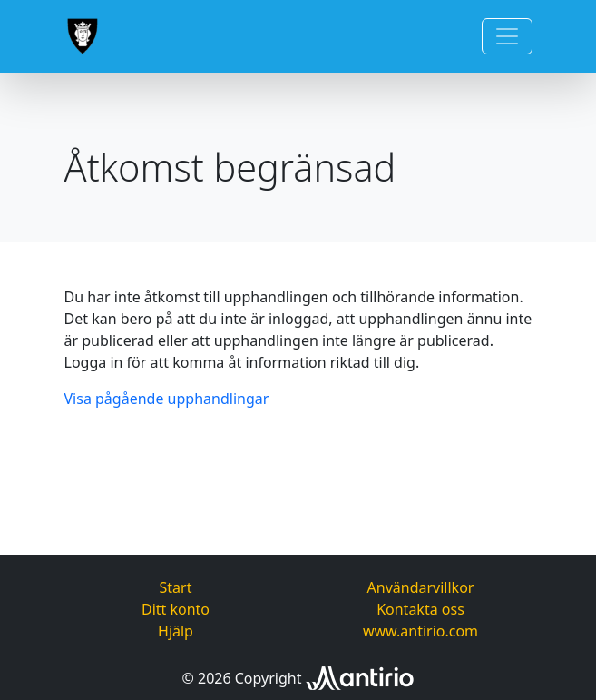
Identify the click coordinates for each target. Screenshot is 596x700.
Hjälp (176, 631)
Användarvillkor (421, 587)
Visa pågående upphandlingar (167, 399)
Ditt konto (176, 609)
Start (176, 587)
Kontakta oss (420, 609)
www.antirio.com (420, 631)
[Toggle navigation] (507, 36)
